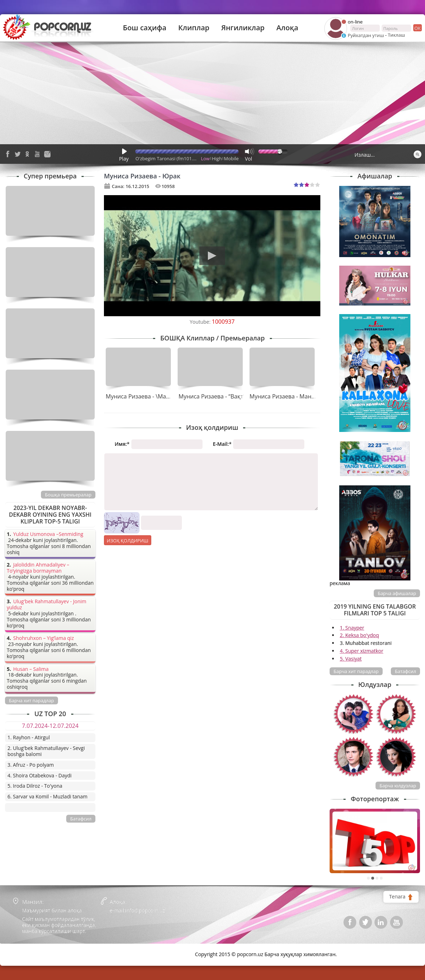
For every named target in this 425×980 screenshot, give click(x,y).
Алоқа (287, 28)
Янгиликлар (243, 28)
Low (206, 158)
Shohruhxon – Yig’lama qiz (43, 638)
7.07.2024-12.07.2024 (50, 726)
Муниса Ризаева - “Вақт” (212, 396)
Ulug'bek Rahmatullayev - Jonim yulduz (47, 605)
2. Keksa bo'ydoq (360, 635)
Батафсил (405, 671)
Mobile (231, 158)
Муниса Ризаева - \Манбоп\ (144, 396)
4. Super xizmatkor (362, 651)
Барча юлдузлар (398, 786)
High (217, 158)
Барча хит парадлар (356, 671)
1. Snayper (352, 628)
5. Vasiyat (351, 659)
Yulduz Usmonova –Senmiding (48, 534)
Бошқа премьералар (68, 495)
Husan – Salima (31, 669)
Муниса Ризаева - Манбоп (286, 396)
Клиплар (194, 28)
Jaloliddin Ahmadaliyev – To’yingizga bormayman (38, 568)
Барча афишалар (397, 593)
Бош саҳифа (145, 28)
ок (417, 28)
